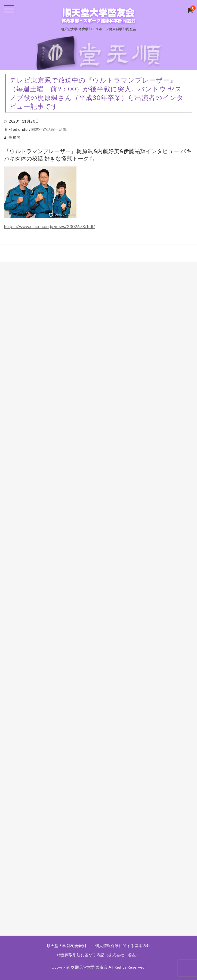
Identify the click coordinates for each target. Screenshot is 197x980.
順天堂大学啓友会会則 (66, 946)
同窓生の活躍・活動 (49, 129)
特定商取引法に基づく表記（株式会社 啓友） (99, 955)
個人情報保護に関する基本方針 (123, 946)
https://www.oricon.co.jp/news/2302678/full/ (50, 226)
